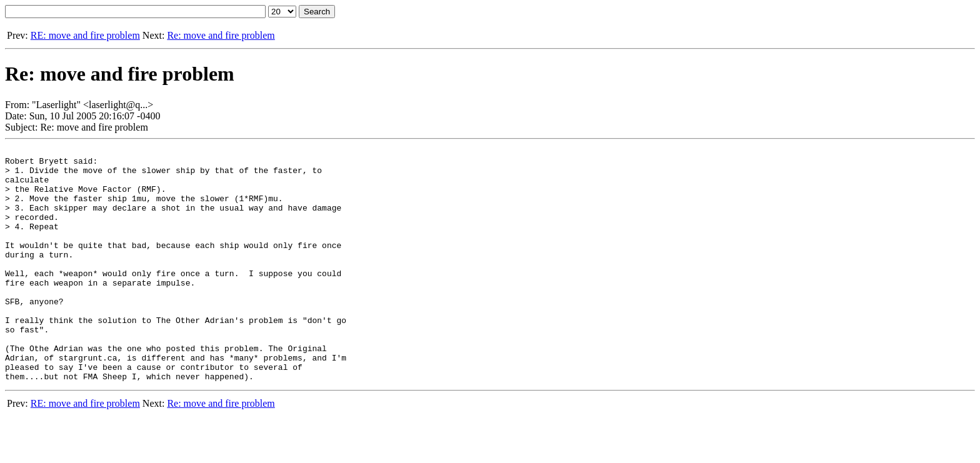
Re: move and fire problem (221, 35)
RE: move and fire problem (85, 35)
